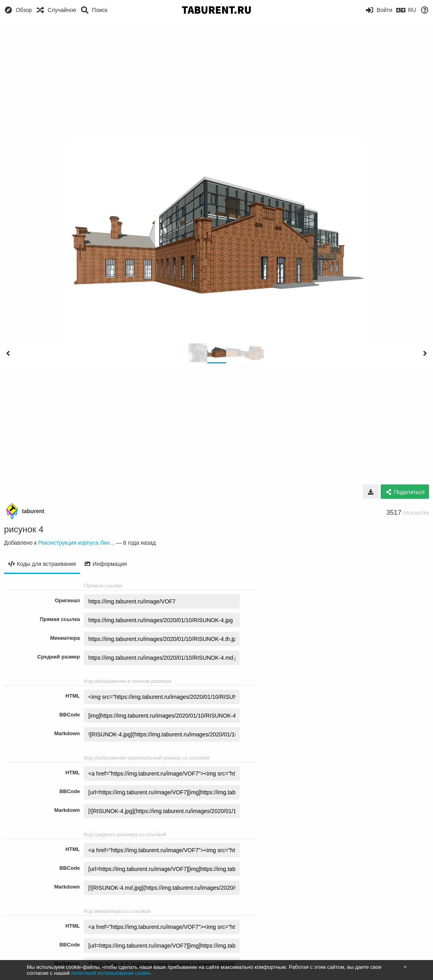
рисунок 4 (24, 529)
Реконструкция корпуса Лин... (76, 543)
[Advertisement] (216, 80)
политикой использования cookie (111, 973)
